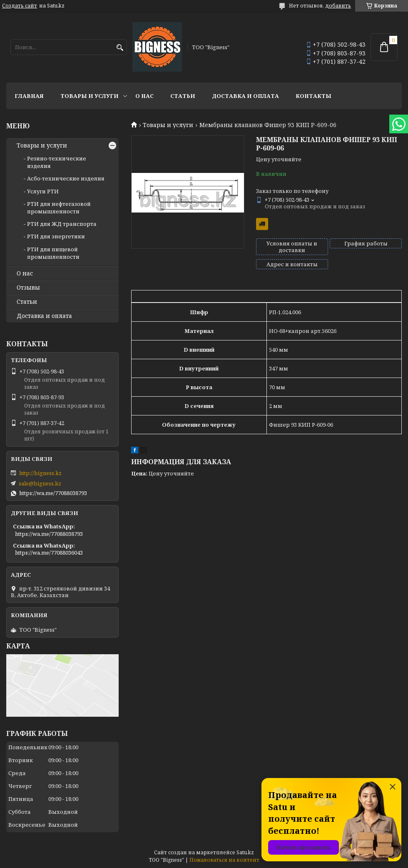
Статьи (183, 96)
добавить (338, 6)
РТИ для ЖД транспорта (62, 224)
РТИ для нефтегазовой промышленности (59, 208)
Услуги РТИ (43, 191)
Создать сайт (20, 6)
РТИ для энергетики (56, 236)
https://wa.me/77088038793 (53, 493)
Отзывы (28, 288)
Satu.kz (245, 852)
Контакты (313, 96)
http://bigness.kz (40, 473)
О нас (144, 96)
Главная (29, 96)
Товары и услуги (90, 96)
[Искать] (120, 48)
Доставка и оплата (245, 96)
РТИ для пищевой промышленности (53, 253)
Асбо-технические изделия (66, 178)
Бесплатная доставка (262, 224)
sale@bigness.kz (40, 483)
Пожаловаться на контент (224, 860)
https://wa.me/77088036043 (49, 553)
